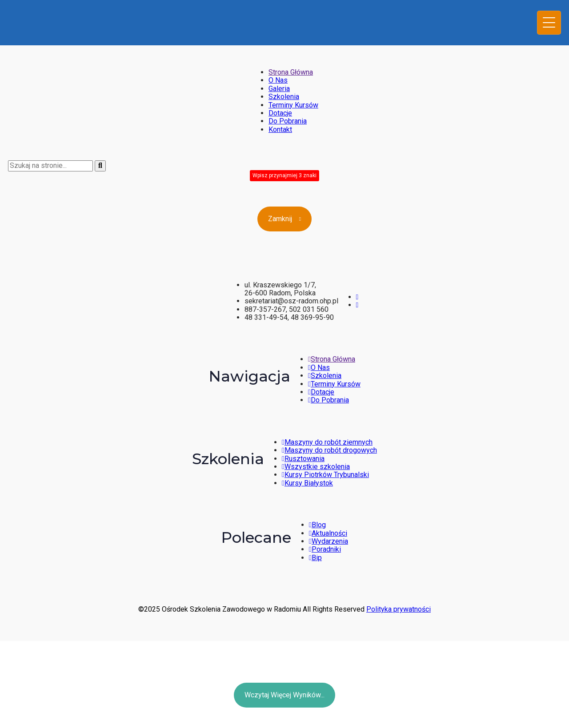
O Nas (278, 80)
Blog (317, 525)
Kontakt (280, 129)
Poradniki (325, 549)
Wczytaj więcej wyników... (284, 695)
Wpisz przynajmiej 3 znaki (284, 175)
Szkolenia (284, 97)
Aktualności (328, 533)
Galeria (279, 89)
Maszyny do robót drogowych (329, 450)
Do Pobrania (288, 121)
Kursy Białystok (307, 483)
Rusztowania (303, 459)
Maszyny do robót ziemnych (327, 442)
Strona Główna (291, 72)
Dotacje (280, 113)
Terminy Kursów (293, 105)
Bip (315, 558)
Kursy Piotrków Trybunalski (325, 475)
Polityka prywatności (399, 609)
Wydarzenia (329, 541)
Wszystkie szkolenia (316, 467)
